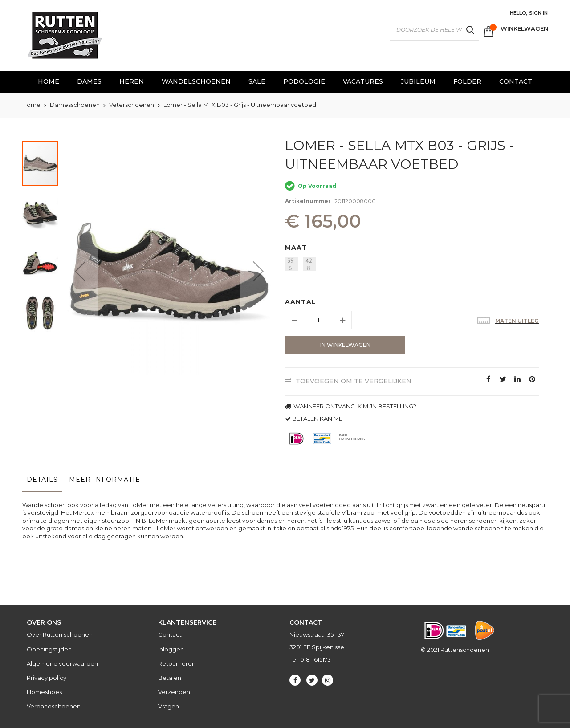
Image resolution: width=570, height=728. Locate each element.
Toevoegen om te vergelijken (354, 381)
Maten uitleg (517, 321)
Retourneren (177, 663)
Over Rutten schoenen (60, 634)
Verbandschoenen (54, 706)
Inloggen (171, 649)
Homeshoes (44, 692)
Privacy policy (47, 678)
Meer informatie (105, 480)
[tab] (42, 482)
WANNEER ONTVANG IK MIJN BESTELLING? (351, 406)
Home (31, 105)
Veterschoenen (132, 105)
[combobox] (434, 30)
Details (42, 480)
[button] (80, 271)
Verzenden (174, 692)
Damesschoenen (75, 105)
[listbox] (414, 265)
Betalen (170, 678)
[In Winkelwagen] (345, 345)
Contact (170, 634)
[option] (292, 264)
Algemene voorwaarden (62, 663)
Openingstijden (49, 649)
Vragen (169, 706)
